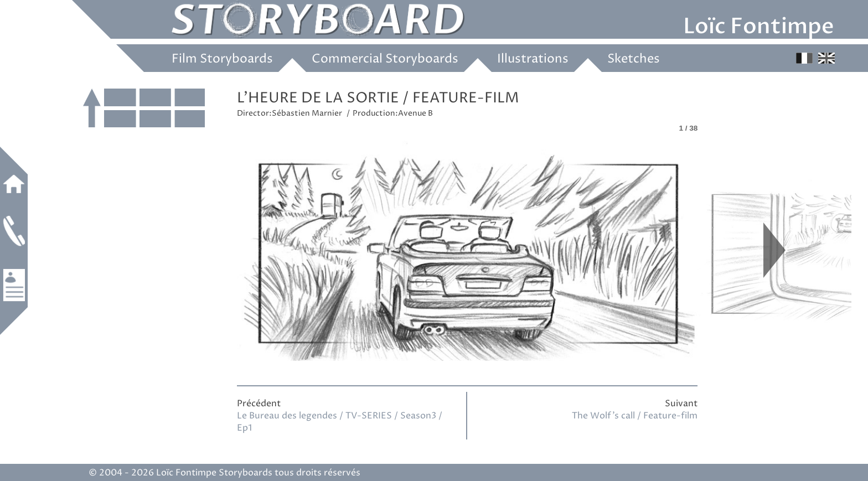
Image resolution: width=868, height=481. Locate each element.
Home (14, 184)
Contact (14, 231)
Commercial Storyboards (385, 59)
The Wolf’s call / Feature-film (635, 416)
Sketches (634, 59)
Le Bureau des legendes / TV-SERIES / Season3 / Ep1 (340, 422)
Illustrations (533, 59)
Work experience (14, 285)
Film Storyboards (222, 59)
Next (774, 250)
